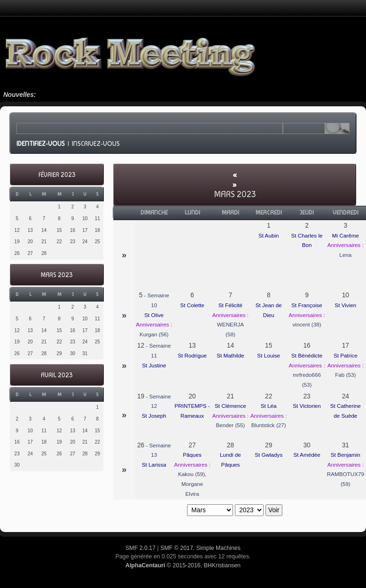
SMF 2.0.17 (140, 548)
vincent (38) (307, 324)
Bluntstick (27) (269, 425)
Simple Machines (218, 548)
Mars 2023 (57, 275)
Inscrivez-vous (96, 143)
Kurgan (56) (154, 334)
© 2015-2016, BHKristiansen (183, 565)
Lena (345, 255)
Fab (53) (345, 375)
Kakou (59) (191, 474)
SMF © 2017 (177, 548)
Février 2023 (57, 175)
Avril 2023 (57, 375)
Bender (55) (231, 425)
